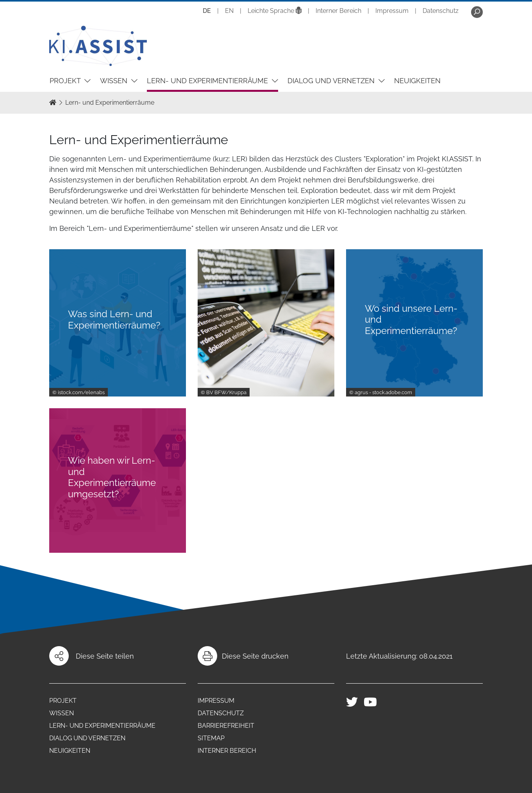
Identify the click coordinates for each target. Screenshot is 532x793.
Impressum (392, 11)
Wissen (115, 81)
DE (207, 11)
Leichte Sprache (275, 11)
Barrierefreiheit (226, 726)
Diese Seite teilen (105, 656)
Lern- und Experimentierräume (208, 81)
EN (229, 11)
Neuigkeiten (417, 81)
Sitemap (211, 738)
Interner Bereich (338, 11)
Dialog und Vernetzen (332, 81)
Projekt (66, 81)
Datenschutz (441, 11)
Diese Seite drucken (255, 656)
